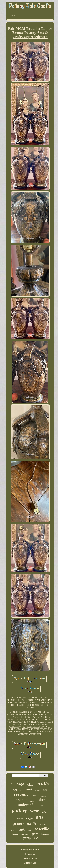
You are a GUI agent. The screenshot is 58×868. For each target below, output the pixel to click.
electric (40, 806)
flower (15, 834)
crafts (43, 784)
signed (35, 796)
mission (20, 819)
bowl (29, 789)
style (45, 790)
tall (36, 838)
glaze (35, 834)
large (30, 830)
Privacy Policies (30, 858)
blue (41, 800)
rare (15, 790)
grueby (27, 838)
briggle (29, 819)
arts (40, 817)
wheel (45, 812)
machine (44, 796)
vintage (18, 784)
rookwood (26, 805)
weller (25, 834)
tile (21, 790)
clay (30, 784)
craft (22, 830)
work (13, 830)
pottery (19, 810)
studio (37, 790)
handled (44, 825)
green (18, 823)
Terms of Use (30, 863)
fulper (32, 801)
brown (45, 834)
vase (35, 811)
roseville (42, 829)
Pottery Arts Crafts (30, 849)
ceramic (21, 794)
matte (32, 823)
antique (21, 800)
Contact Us (30, 854)
